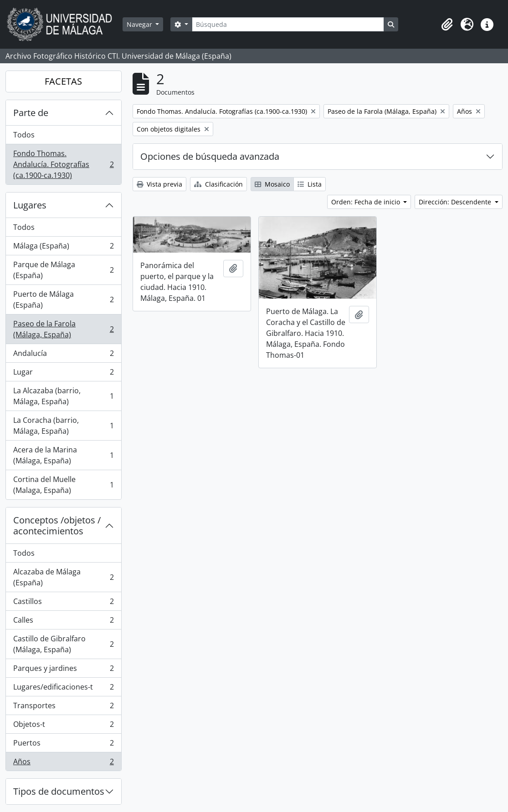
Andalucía (63, 355)
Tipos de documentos (59, 791)
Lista (310, 184)
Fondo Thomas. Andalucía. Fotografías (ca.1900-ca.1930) (63, 164)
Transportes (63, 708)
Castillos (63, 603)
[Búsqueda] (288, 24)
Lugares (30, 205)
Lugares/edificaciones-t (63, 689)
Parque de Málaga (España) (63, 270)
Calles (63, 622)
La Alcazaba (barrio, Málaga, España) (63, 396)
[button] (447, 25)
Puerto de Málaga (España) (63, 299)
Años (63, 763)
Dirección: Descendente (456, 202)
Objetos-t (63, 726)
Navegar (140, 24)
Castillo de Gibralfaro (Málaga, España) (63, 644)
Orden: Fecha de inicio (367, 202)
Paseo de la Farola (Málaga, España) (63, 329)
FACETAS (63, 81)
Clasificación (218, 184)
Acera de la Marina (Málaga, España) (63, 455)
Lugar (63, 374)
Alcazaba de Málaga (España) (63, 577)
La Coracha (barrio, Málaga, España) (63, 426)
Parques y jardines (63, 670)
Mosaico (272, 184)
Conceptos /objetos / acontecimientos (57, 525)
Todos (24, 135)
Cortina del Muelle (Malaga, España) (63, 485)
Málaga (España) (63, 248)
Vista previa (159, 184)
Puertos (63, 745)
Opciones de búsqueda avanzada (210, 156)
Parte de (31, 113)
